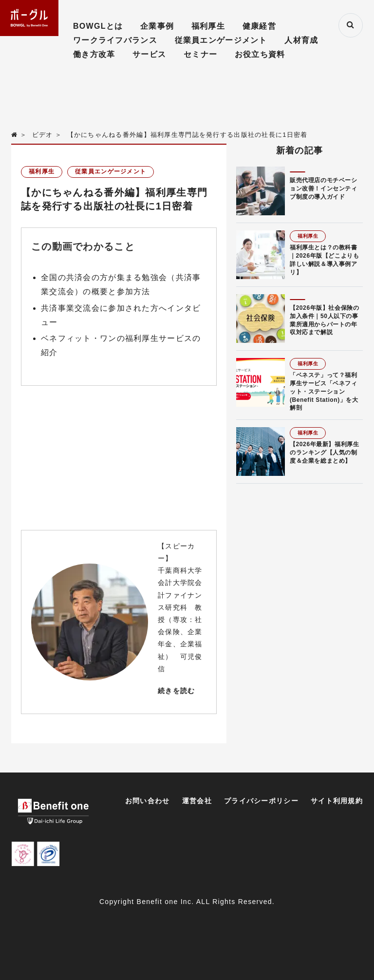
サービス (149, 54)
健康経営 (259, 26)
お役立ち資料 (260, 54)
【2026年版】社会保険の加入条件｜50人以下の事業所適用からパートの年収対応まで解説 (325, 320)
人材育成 (301, 40)
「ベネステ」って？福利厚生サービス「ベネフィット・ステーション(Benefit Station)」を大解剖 (324, 391)
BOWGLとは (98, 26)
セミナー (200, 54)
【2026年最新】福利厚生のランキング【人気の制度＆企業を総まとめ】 (325, 452)
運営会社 (197, 801)
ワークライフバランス (115, 40)
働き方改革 (94, 54)
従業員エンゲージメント (221, 40)
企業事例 (157, 26)
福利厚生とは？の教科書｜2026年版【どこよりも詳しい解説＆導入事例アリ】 (325, 260)
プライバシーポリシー (261, 801)
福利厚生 (208, 26)
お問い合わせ (148, 801)
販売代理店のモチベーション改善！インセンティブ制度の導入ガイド (324, 188)
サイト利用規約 (337, 801)
